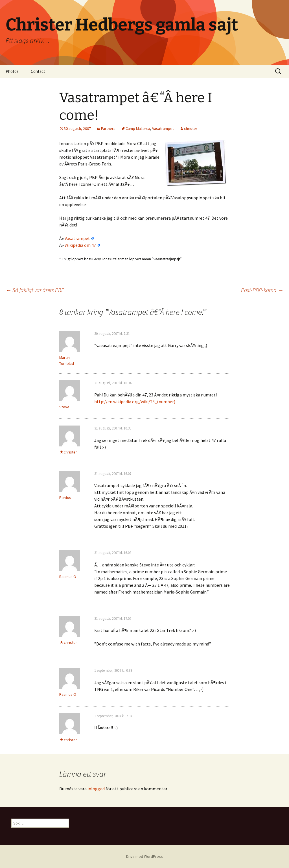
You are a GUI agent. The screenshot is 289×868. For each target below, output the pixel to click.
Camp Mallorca (138, 128)
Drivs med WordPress (144, 856)
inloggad (96, 789)
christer (191, 128)
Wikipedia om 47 (82, 245)
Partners (108, 128)
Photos (12, 71)
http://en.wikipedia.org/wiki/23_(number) (135, 402)
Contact (38, 71)
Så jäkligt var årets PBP (35, 290)
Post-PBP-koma (262, 290)
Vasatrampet (163, 128)
